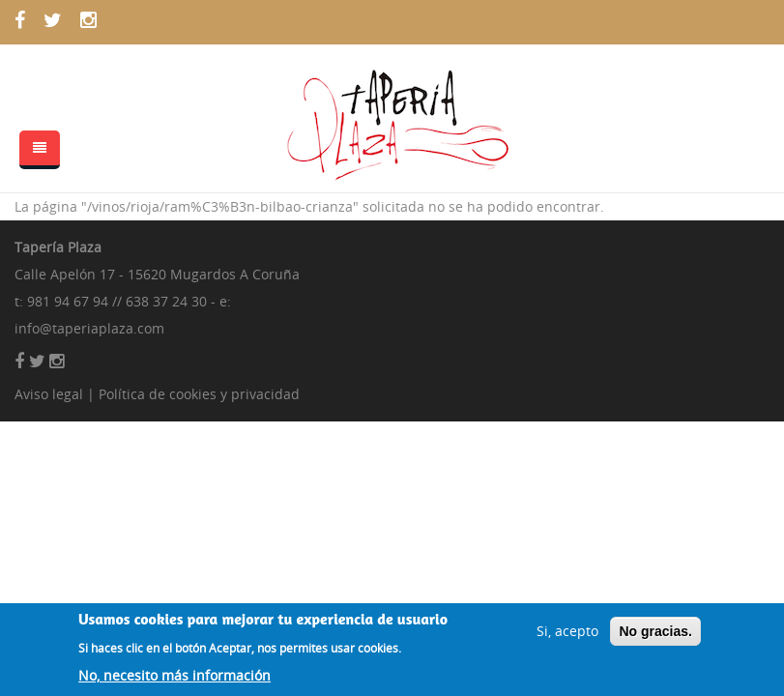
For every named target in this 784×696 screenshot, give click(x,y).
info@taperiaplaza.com (89, 328)
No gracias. (655, 636)
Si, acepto (567, 636)
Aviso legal (49, 394)
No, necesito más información (174, 681)
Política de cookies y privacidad (199, 394)
